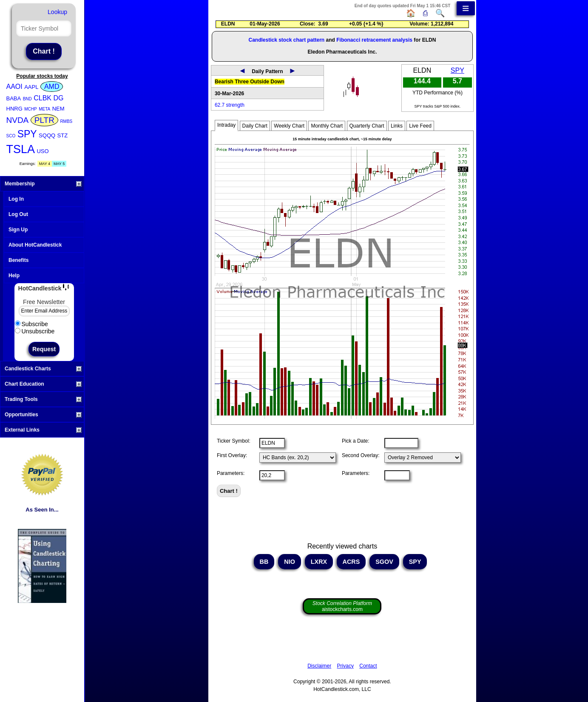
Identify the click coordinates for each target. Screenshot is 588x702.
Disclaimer (319, 666)
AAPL (31, 87)
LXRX (319, 562)
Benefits (18, 260)
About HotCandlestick (35, 245)
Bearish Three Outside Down (250, 82)
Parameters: (231, 473)
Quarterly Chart (367, 126)
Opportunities (43, 415)
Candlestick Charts (43, 369)
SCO (11, 136)
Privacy (345, 666)
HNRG (14, 109)
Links (397, 126)
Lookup (57, 12)
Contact (368, 666)
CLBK (43, 98)
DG (58, 98)
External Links (43, 430)
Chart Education (43, 384)
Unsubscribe (35, 331)
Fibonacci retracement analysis (374, 40)
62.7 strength (230, 105)
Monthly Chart (327, 126)
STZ (63, 135)
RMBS (66, 121)
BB (264, 562)
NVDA (18, 120)
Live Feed (420, 126)
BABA (14, 98)
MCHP (30, 109)
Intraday (226, 125)
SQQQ (47, 135)
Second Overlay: (361, 455)
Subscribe (31, 324)
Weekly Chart (289, 126)
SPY (27, 134)
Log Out (18, 214)
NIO (290, 562)
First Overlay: (232, 455)
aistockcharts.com (342, 606)
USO (43, 151)
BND (27, 99)
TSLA (21, 149)
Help (14, 276)
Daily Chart (255, 126)
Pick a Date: (356, 441)
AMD (52, 87)
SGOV (384, 562)
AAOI (14, 87)
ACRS (351, 562)
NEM (58, 109)
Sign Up (18, 230)
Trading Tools (43, 399)
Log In (16, 199)
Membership (43, 184)
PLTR (44, 120)
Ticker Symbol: (234, 441)
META (44, 109)
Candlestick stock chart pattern (286, 40)
